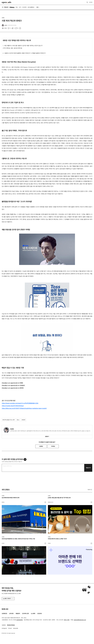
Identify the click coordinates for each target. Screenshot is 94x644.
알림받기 (47, 436)
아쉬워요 (53, 446)
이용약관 (4, 625)
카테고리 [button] (5, 7)
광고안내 (40, 614)
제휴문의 (18, 614)
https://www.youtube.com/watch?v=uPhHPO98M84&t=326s (20, 403)
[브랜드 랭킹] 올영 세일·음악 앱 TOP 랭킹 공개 (59, 498)
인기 (20, 7)
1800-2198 (67, 620)
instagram (4, 628)
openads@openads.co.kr (80, 620)
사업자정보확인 (19, 620)
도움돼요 (41, 446)
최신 (17, 7)
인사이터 (24, 7)
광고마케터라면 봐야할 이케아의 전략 (11, 498)
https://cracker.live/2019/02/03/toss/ (13, 406)
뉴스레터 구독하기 (8, 599)
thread (10, 628)
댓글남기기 (88, 468)
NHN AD (5, 609)
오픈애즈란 (4, 614)
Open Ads (6, 2)
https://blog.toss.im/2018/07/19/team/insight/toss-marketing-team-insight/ (24, 408)
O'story (12, 7)
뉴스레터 (33, 614)
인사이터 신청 (25, 614)
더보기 (90, 490)
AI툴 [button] (37, 7)
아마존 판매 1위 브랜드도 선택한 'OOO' (57, 539)
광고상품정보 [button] (31, 7)
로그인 (91, 2)
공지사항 (11, 614)
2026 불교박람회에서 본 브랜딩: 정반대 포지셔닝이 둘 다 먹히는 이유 (18, 539)
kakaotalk (16, 628)
